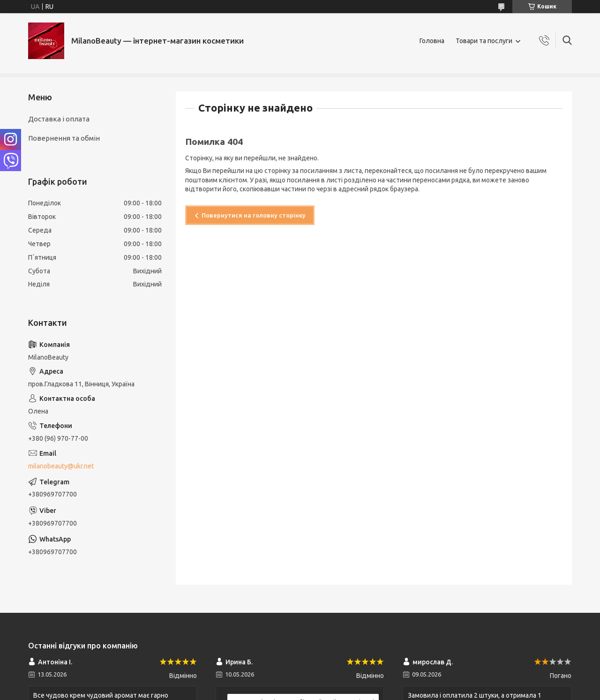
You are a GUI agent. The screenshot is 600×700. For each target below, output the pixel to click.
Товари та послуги (484, 41)
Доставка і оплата (59, 119)
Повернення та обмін (64, 138)
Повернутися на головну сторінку (254, 215)
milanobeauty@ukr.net (61, 466)
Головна (432, 41)
